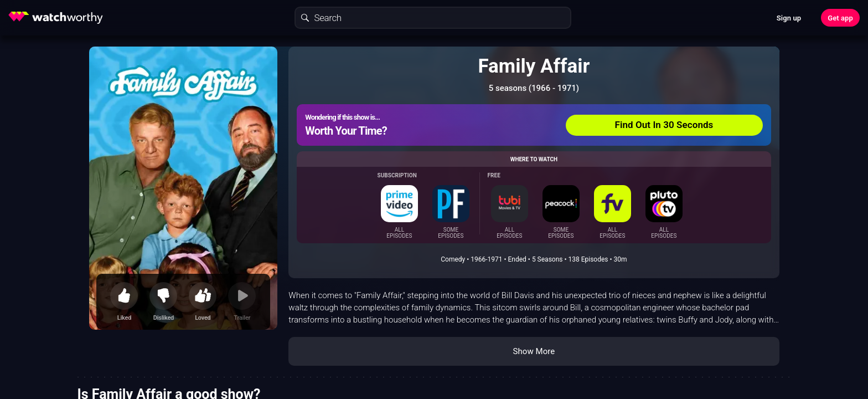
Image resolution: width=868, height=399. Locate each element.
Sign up (789, 18)
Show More (534, 351)
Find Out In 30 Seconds (664, 125)
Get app (840, 18)
